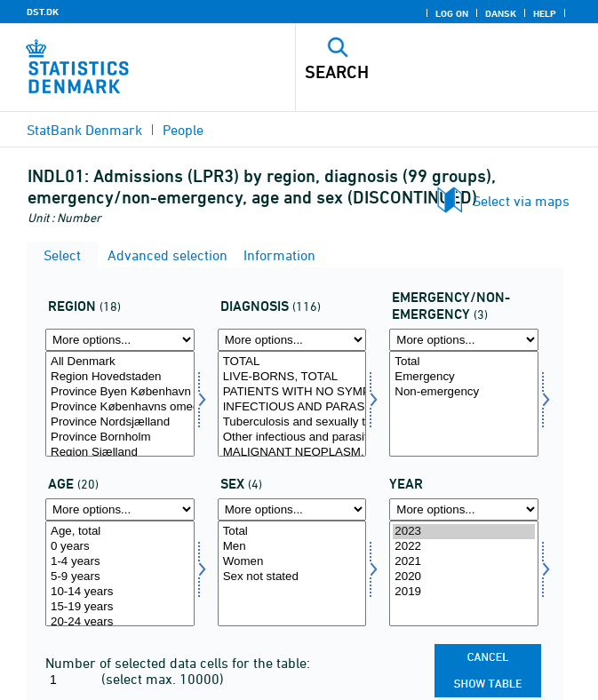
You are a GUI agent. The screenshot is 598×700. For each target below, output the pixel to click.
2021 (464, 562)
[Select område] (120, 404)
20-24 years (120, 622)
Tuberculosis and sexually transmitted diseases (292, 422)
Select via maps (521, 201)
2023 (464, 532)
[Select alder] (120, 573)
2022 (464, 547)
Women (292, 562)
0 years (120, 547)
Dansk (501, 13)
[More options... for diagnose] (292, 340)
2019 (464, 592)
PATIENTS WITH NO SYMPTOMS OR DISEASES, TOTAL (292, 392)
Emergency (464, 377)
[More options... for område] (120, 340)
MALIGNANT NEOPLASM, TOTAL (292, 453)
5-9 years (120, 577)
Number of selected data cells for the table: (178, 663)
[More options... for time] (464, 509)
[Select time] (464, 573)
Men (292, 547)
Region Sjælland (120, 453)
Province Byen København (120, 392)
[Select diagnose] (292, 404)
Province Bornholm (120, 437)
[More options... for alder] (120, 509)
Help (545, 13)
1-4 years (120, 562)
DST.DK (43, 12)
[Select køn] (292, 573)
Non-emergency (464, 392)
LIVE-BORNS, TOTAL (292, 377)
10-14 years (120, 592)
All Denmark (120, 362)
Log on (452, 13)
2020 (464, 577)
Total (464, 362)
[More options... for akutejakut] (464, 340)
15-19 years (120, 607)
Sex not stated (292, 577)
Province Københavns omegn (120, 407)
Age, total (120, 532)
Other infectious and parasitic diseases (292, 437)
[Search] (417, 72)
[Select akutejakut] (464, 404)
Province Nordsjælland (120, 422)
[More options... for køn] (292, 509)
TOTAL (292, 362)
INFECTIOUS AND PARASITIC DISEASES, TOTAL (292, 407)
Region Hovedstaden (120, 377)
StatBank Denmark (84, 130)
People (183, 130)
